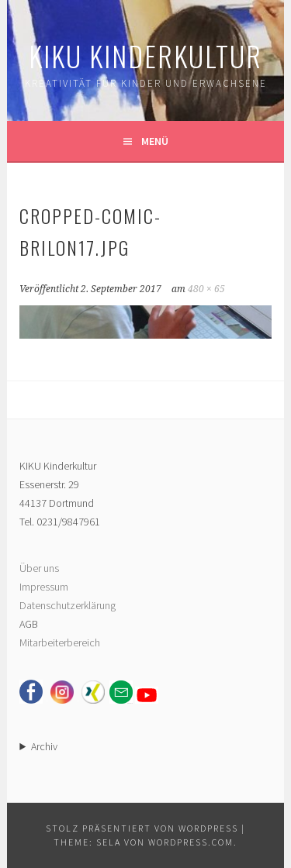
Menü (155, 141)
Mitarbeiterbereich (60, 642)
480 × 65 (206, 289)
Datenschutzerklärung (68, 605)
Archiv (44, 746)
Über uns (39, 568)
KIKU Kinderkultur (145, 55)
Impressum (44, 587)
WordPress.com (191, 842)
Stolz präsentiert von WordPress (142, 828)
